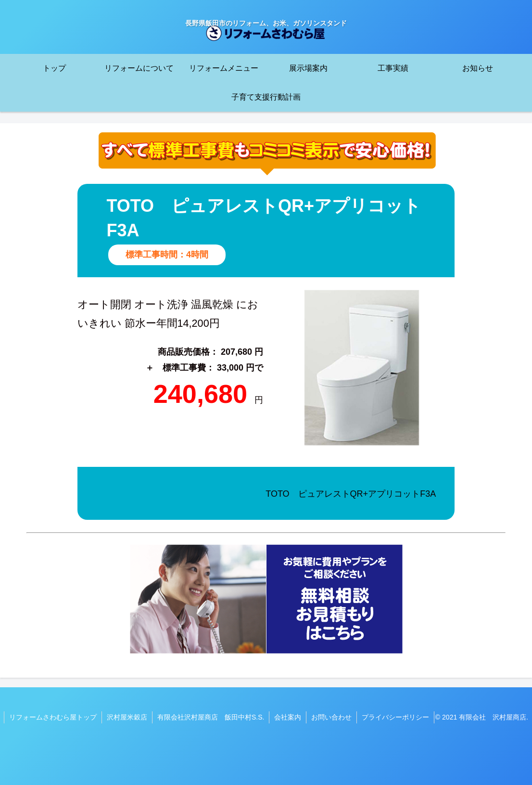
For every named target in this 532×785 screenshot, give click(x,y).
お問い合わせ (331, 717)
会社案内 (288, 717)
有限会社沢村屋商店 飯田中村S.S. (211, 717)
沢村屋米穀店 (127, 717)
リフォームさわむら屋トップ (53, 717)
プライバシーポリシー (395, 717)
